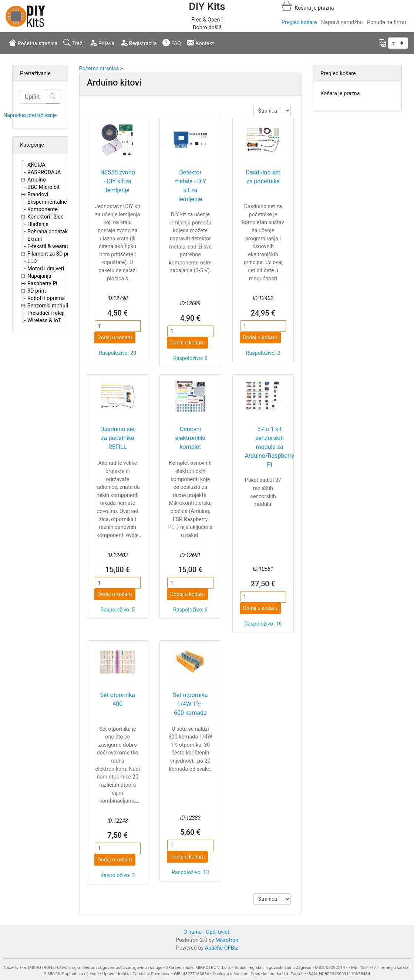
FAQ (172, 43)
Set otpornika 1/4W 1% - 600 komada (190, 704)
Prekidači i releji (46, 313)
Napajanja (39, 276)
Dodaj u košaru (115, 337)
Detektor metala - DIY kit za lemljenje (191, 186)
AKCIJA (36, 165)
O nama (193, 932)
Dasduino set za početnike (263, 177)
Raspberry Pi (42, 284)
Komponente (43, 209)
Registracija (139, 43)
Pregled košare (299, 22)
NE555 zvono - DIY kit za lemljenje (118, 181)
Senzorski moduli (48, 306)
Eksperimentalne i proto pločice (65, 202)
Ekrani (35, 239)
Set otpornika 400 (117, 699)
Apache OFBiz (221, 948)
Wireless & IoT (44, 321)
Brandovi (38, 195)
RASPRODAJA (44, 172)
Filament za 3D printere (55, 254)
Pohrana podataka (49, 232)
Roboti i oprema (46, 298)
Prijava (102, 43)
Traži (73, 43)
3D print (37, 291)
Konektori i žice (46, 217)
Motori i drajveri (46, 269)
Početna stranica (33, 43)
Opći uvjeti (218, 932)
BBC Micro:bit (43, 187)
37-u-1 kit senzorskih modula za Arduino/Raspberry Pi (270, 447)
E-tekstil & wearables (52, 246)
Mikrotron (227, 940)
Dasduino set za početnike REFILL (117, 438)
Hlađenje (38, 224)
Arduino (37, 180)
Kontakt (200, 43)
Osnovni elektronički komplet (191, 438)
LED (32, 261)
